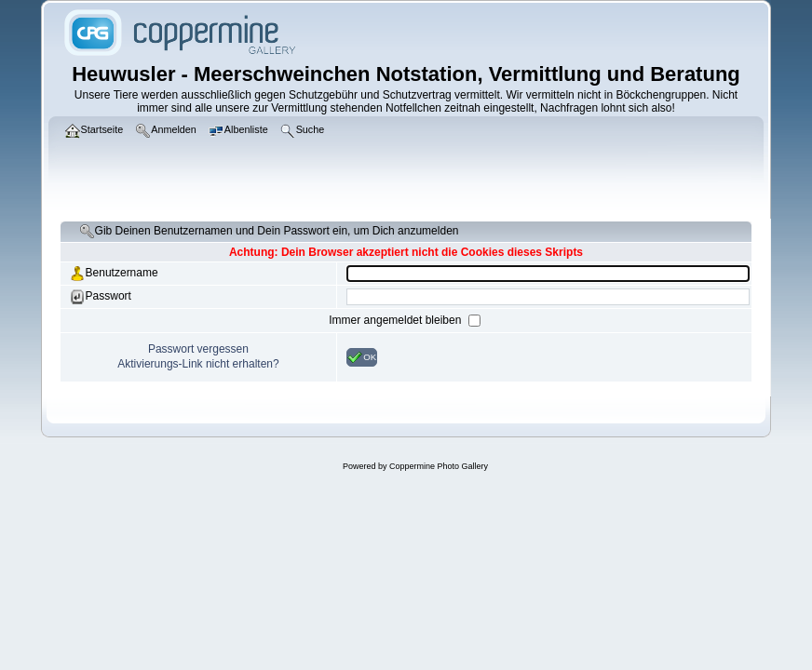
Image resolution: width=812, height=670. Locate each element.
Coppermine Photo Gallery (439, 466)
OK (362, 357)
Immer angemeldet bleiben (396, 320)
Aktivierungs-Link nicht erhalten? (198, 364)
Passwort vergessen (198, 349)
